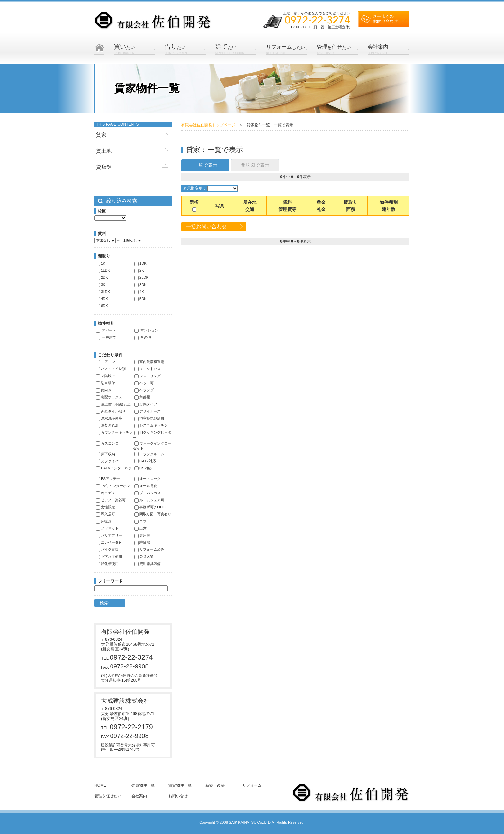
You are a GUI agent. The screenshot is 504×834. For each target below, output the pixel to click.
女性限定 (105, 507)
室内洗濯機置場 (149, 362)
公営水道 (144, 557)
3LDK (103, 292)
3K (101, 285)
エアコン (105, 362)
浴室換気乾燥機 (149, 418)
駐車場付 (105, 383)
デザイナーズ (148, 411)
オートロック (148, 479)
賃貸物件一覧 (180, 786)
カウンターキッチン (114, 432)
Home (100, 786)
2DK (102, 277)
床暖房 (104, 521)
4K (139, 292)
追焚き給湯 (107, 425)
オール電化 (146, 486)
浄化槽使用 (107, 564)
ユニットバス (148, 369)
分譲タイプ (146, 404)
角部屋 (142, 397)
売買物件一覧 (143, 786)
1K (101, 263)
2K (139, 270)
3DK (140, 285)
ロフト (142, 521)
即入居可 (105, 514)
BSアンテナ (108, 479)
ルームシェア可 (149, 500)
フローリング (148, 376)
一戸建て (106, 337)
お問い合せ (178, 796)
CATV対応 (145, 461)
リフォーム (252, 786)
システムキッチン (151, 425)
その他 (143, 337)
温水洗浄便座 (109, 418)
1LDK (103, 270)
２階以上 (105, 376)
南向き (104, 390)
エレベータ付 (109, 542)
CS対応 (143, 468)
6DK (102, 306)
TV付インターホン (113, 486)
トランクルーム (149, 454)
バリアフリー (109, 535)
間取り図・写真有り (153, 514)
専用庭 (142, 535)
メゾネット (107, 528)
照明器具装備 (148, 564)
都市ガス (105, 493)
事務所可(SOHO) (151, 507)
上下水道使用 (109, 557)
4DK (102, 299)
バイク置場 (107, 549)
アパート (106, 330)
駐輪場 (142, 542)
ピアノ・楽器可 (111, 500)
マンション (146, 330)
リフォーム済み (149, 549)
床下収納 (105, 454)
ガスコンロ (107, 443)
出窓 (140, 528)
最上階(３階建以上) (114, 404)
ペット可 (144, 383)
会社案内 (139, 796)
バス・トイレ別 (111, 369)
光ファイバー (109, 461)
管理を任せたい (108, 796)
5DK (140, 299)
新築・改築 (215, 786)
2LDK (141, 277)
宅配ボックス (109, 397)
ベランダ (144, 390)
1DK (140, 263)
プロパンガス (148, 493)
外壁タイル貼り (111, 411)
